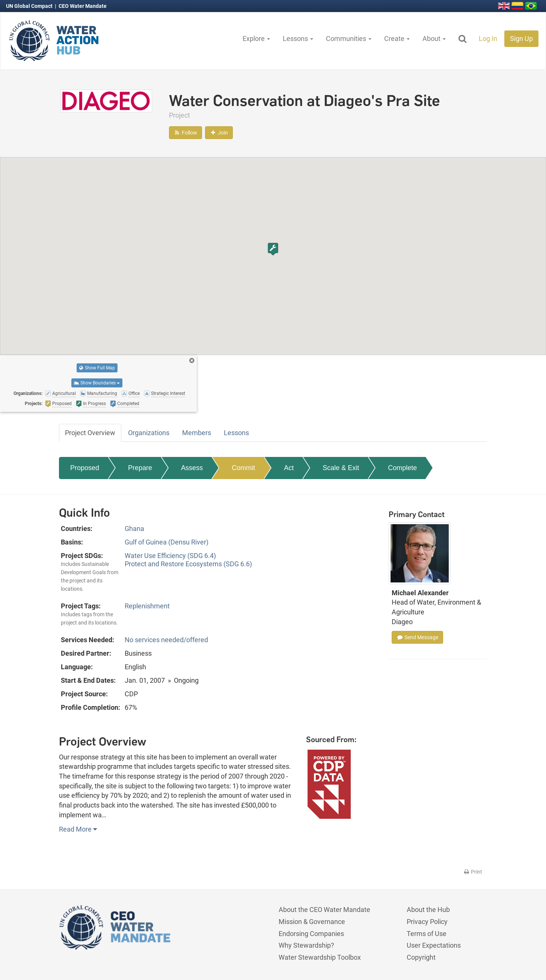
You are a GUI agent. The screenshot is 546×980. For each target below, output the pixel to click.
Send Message (417, 637)
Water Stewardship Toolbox (320, 957)
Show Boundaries (97, 383)
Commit (243, 468)
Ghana (134, 529)
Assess (192, 468)
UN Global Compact (30, 6)
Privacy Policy (427, 922)
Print (473, 872)
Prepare (140, 468)
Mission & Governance (312, 922)
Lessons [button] (298, 39)
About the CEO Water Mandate (324, 910)
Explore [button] (256, 39)
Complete (402, 468)
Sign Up (521, 39)
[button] (273, 249)
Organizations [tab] (149, 433)
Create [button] (397, 39)
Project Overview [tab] (90, 433)
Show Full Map (97, 368)
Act (289, 468)
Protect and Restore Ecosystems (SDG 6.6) (188, 564)
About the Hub (428, 910)
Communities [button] (349, 39)
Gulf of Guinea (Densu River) (167, 542)
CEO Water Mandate (83, 6)
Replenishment (147, 606)
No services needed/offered (166, 640)
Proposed (85, 468)
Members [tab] (197, 433)
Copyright (421, 957)
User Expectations (434, 945)
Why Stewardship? (306, 945)
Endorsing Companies (311, 934)
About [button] (434, 39)
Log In (488, 39)
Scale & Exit (341, 468)
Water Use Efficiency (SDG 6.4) (170, 556)
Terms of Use (427, 934)
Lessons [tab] (236, 433)
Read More (78, 829)
